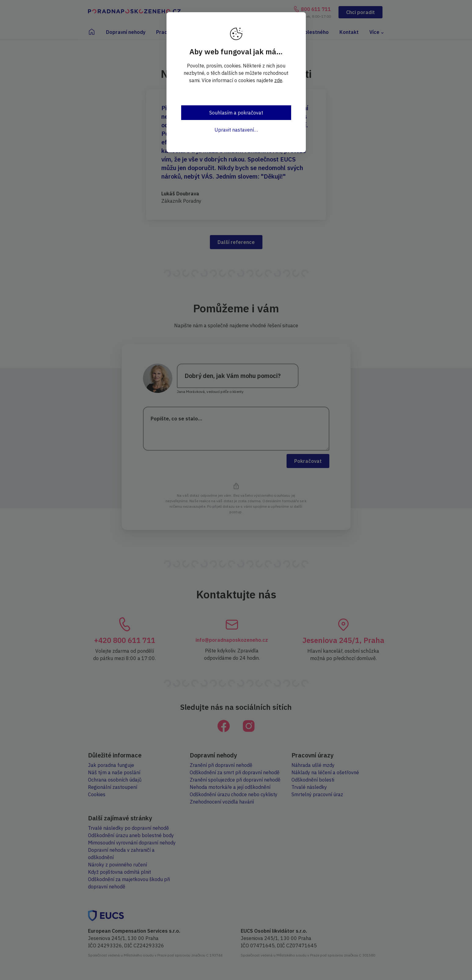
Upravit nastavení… (236, 130)
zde (278, 80)
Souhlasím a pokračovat (236, 113)
